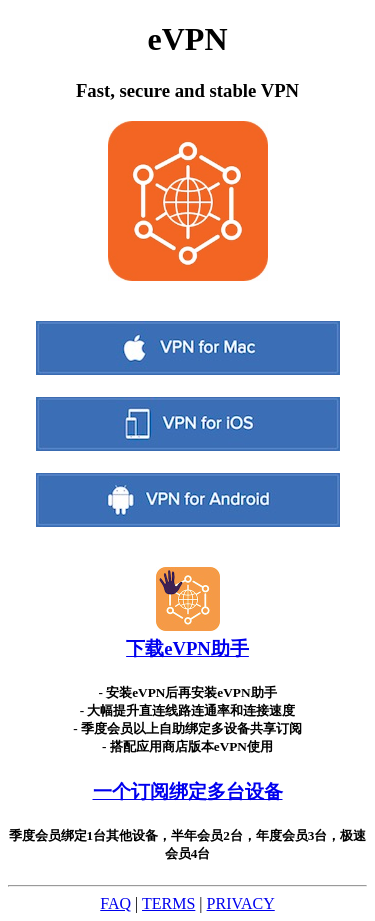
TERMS (168, 903)
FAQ (115, 903)
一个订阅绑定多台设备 (188, 791)
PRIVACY (241, 903)
